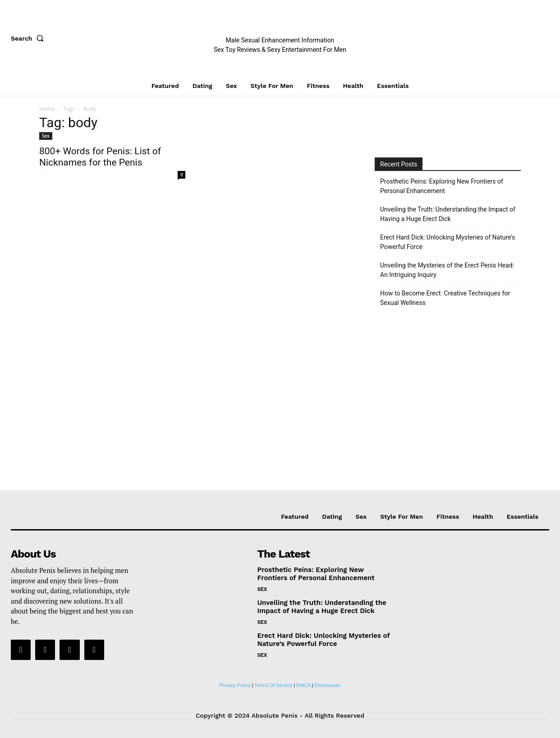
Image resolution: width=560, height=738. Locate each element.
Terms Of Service (273, 685)
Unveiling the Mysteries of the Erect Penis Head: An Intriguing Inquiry (447, 270)
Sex (46, 136)
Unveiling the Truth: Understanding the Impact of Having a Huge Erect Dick (448, 214)
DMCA (303, 685)
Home (47, 109)
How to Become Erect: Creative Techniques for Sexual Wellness (445, 298)
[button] (29, 38)
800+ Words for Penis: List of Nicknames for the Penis (100, 157)
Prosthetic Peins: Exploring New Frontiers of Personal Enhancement (442, 186)
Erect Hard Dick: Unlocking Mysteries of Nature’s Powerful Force (448, 242)
